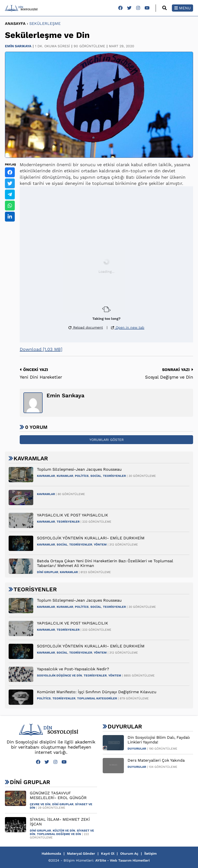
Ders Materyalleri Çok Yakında (156, 760)
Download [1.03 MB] (41, 349)
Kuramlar (65, 476)
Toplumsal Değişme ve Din (59, 834)
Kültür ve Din (64, 831)
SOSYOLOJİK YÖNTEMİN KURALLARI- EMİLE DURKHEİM (91, 538)
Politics (82, 476)
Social (96, 476)
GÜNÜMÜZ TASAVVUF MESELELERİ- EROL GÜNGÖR (58, 795)
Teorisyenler (114, 476)
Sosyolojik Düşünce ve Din (59, 675)
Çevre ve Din (40, 804)
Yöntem (100, 545)
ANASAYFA (15, 24)
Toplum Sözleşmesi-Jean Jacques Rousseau (79, 469)
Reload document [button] (86, 327)
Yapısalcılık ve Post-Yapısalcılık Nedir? (73, 669)
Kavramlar (46, 476)
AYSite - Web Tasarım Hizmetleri (123, 860)
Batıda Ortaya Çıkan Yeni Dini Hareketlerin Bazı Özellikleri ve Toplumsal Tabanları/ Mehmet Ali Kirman (105, 563)
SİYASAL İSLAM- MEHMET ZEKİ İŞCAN (60, 822)
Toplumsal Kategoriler (97, 698)
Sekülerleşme (45, 24)
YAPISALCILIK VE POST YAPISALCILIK (73, 515)
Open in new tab (128, 327)
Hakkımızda (51, 853)
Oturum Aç (129, 853)
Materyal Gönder (81, 853)
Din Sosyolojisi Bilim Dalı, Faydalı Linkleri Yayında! (159, 740)
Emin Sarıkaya (18, 46)
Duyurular (137, 749)
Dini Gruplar (48, 572)
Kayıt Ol (108, 853)
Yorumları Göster (107, 440)
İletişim (150, 853)
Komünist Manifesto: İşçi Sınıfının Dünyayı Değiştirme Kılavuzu (97, 692)
